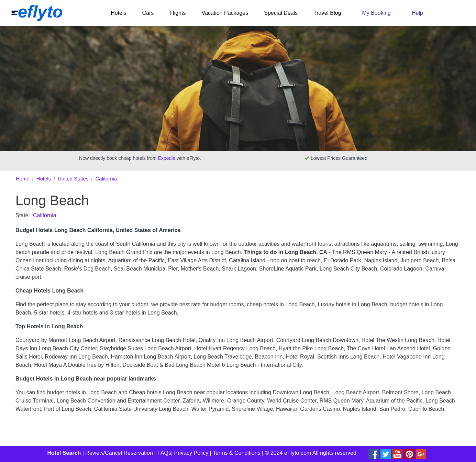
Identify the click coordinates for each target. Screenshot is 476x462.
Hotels (118, 13)
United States (73, 179)
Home (23, 179)
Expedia (167, 158)
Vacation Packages (225, 13)
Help (417, 13)
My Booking (376, 13)
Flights (178, 13)
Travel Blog (327, 13)
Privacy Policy (191, 453)
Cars (148, 13)
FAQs (164, 453)
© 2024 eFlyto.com (288, 453)
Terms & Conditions (237, 453)
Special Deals (281, 13)
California (106, 179)
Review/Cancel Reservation (119, 453)
